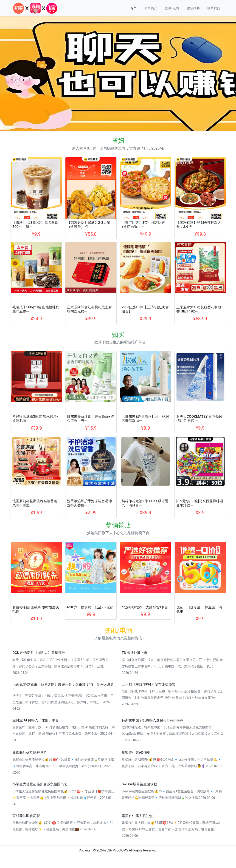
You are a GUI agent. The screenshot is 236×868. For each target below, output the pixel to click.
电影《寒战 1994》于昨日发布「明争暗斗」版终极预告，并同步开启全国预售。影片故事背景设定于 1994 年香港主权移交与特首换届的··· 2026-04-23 (172, 698)
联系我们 (214, 8)
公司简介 (151, 8)
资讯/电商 (172, 8)
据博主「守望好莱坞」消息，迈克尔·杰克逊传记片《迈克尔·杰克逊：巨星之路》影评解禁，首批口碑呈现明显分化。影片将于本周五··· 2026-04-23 (63, 702)
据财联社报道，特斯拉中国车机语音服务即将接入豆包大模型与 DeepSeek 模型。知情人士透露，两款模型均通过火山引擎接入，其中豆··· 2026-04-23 (173, 734)
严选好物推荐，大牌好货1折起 (145, 607)
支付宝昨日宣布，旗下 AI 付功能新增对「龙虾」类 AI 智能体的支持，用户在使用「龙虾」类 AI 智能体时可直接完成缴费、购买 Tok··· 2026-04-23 (64, 734)
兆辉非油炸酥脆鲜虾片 (30, 753)
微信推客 (193, 8)
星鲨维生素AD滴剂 (136, 753)
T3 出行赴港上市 (135, 653)
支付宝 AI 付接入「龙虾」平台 (36, 720)
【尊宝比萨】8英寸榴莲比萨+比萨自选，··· (143, 225)
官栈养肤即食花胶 (26, 816)
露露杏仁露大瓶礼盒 (137, 816)
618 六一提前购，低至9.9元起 (90, 607)
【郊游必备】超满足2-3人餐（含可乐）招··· (89, 225)
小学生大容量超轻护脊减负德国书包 (40, 784)
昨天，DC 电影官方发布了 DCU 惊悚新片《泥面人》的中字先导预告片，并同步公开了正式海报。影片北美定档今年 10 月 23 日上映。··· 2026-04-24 (61, 666)
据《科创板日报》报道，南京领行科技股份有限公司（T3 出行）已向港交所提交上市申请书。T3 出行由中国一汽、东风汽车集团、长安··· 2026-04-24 (172, 666)
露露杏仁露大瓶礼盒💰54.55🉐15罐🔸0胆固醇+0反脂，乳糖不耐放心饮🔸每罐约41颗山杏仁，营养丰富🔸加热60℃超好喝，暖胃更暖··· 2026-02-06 (172, 829)
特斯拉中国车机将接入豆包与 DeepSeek (152, 720)
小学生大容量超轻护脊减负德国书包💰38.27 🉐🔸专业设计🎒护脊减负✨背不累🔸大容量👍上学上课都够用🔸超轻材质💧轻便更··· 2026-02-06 (63, 798)
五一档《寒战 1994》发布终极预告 (149, 684)
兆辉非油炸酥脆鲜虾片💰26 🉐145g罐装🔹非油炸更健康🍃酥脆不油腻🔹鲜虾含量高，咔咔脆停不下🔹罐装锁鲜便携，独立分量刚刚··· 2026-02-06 (63, 766)
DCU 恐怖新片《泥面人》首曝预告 (39, 653)
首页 (133, 8)
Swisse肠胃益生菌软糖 (139, 784)
